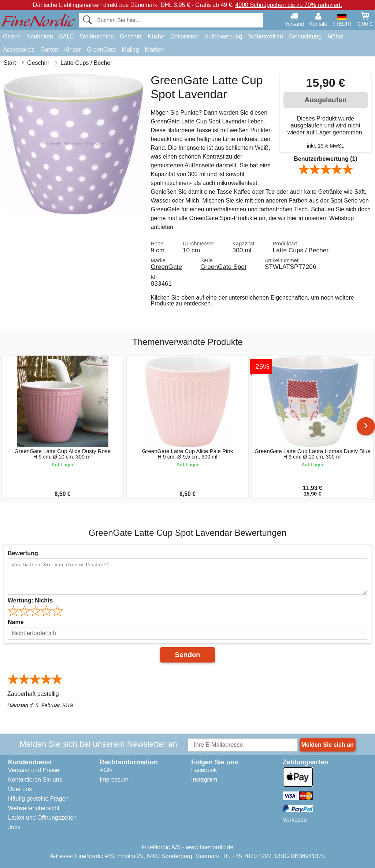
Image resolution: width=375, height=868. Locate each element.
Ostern (12, 36)
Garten (49, 50)
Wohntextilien (266, 36)
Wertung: (30, 600)
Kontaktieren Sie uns (35, 780)
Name (16, 622)
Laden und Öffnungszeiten (42, 818)
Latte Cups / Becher (301, 250)
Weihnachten (97, 36)
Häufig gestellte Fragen (38, 799)
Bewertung (23, 553)
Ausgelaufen (325, 100)
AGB (106, 770)
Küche (156, 36)
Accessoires (19, 50)
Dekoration (184, 36)
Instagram (204, 780)
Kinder (73, 50)
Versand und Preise (34, 770)
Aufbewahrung (223, 36)
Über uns (20, 789)
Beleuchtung (305, 36)
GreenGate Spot (223, 267)
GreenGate (101, 50)
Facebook (204, 770)
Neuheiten (40, 36)
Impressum (114, 780)
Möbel (335, 36)
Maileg (131, 50)
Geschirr (131, 36)
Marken (155, 50)
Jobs (14, 827)
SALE (66, 36)
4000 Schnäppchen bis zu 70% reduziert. (289, 5)
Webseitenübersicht (34, 808)
